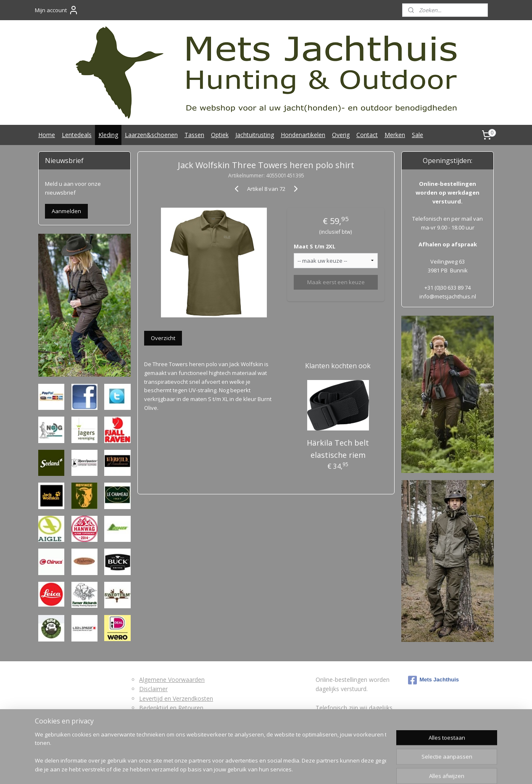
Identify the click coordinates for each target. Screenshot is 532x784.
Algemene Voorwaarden (172, 680)
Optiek (220, 135)
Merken (395, 135)
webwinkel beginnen (284, 769)
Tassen (194, 135)
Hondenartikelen (303, 135)
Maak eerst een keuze (336, 282)
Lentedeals (77, 135)
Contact (367, 135)
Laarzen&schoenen (151, 135)
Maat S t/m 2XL (315, 246)
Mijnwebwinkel (358, 769)
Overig (341, 135)
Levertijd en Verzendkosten (176, 698)
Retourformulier (161, 717)
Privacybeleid (157, 727)
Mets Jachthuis (433, 680)
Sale (417, 135)
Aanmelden (66, 211)
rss (252, 769)
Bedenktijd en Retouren (171, 708)
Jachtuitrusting (255, 135)
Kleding (108, 135)
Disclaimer (153, 689)
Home (47, 135)
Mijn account (57, 10)
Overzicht (163, 338)
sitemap (235, 769)
